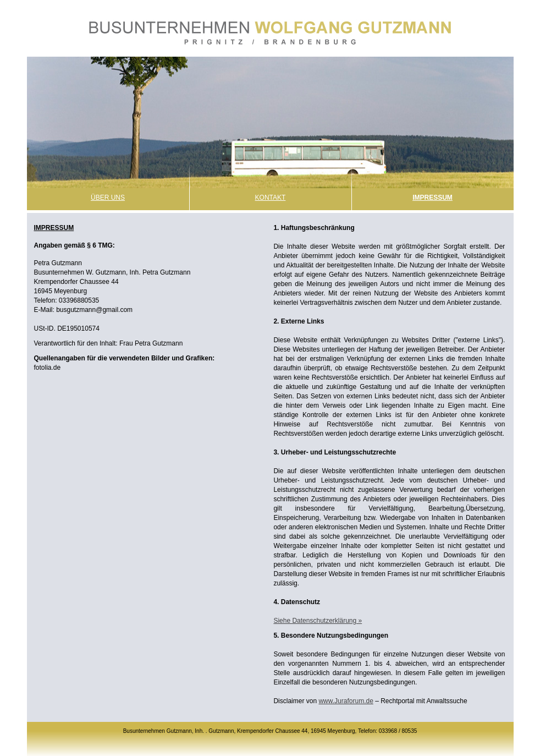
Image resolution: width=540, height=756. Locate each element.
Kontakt (271, 198)
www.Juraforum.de (346, 701)
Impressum (432, 198)
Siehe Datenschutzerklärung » (318, 621)
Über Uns (108, 198)
